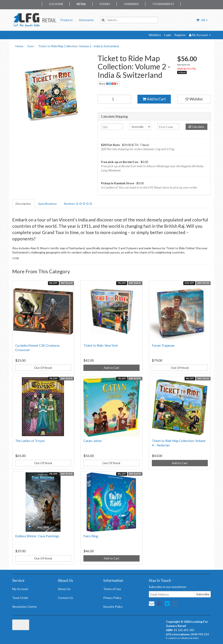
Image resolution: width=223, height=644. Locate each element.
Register (180, 35)
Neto (196, 638)
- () (202, 20)
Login (168, 35)
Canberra (131, 4)
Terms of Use (112, 589)
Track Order (20, 598)
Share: (109, 84)
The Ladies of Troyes (30, 441)
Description (23, 204)
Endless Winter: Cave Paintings (37, 536)
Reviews (78, 204)
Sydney (105, 4)
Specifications (48, 204)
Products (67, 20)
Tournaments (163, 4)
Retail (81, 4)
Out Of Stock (43, 368)
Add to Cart (154, 99)
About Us (64, 589)
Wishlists (155, 35)
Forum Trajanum (163, 345)
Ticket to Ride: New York (101, 345)
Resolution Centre (24, 607)
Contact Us (65, 598)
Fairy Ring (91, 536)
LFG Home (56, 4)
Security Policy (113, 607)
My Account (20, 589)
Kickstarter (86, 20)
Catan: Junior (93, 441)
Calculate (196, 127)
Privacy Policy (112, 598)
